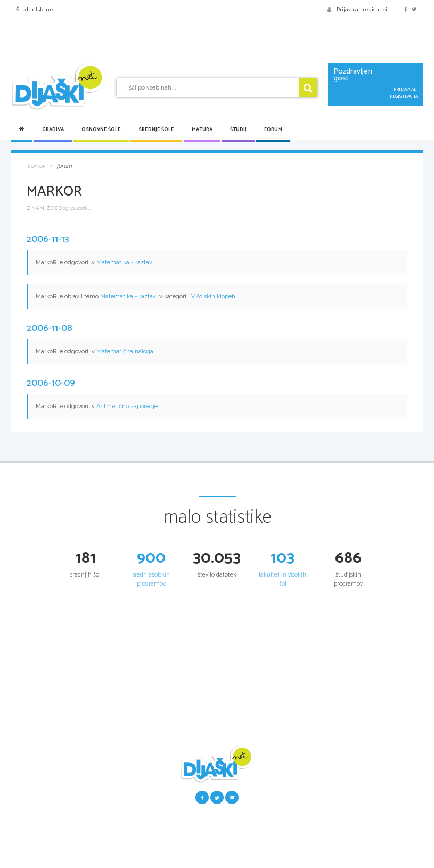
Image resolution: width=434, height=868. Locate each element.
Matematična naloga (125, 351)
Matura (202, 129)
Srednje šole (156, 129)
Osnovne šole (101, 129)
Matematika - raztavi (125, 262)
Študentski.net (36, 9)
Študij (238, 129)
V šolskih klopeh (213, 297)
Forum (273, 129)
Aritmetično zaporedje (127, 406)
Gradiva (53, 129)
